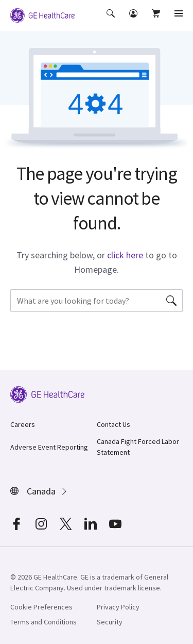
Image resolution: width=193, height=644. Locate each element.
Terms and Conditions (43, 622)
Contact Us (113, 424)
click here (125, 255)
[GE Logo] (42, 14)
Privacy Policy (118, 607)
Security (110, 622)
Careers (23, 424)
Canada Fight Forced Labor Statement (138, 447)
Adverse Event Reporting (49, 447)
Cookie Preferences (41, 607)
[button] (112, 21)
